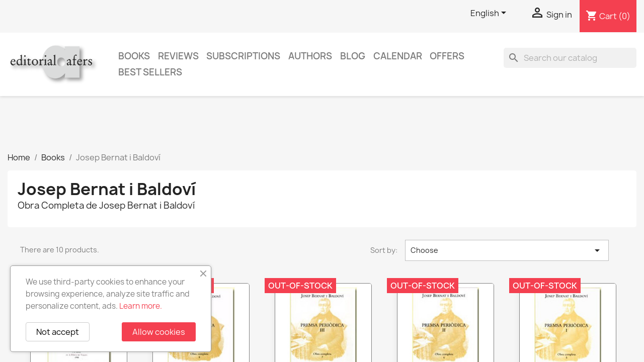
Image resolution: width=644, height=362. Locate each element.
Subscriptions (243, 56)
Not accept (58, 332)
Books (134, 56)
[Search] (570, 58)
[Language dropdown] (490, 14)
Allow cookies (159, 332)
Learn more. (141, 306)
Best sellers (150, 72)
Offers (447, 56)
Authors (310, 56)
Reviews (178, 56)
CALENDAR (398, 56)
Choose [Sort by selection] (507, 250)
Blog (353, 56)
